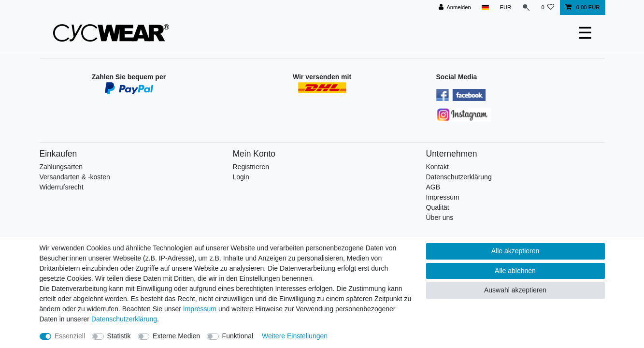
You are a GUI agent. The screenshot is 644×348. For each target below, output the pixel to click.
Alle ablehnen (515, 271)
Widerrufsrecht (62, 187)
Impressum (443, 197)
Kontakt (437, 167)
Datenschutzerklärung (459, 177)
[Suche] (526, 7)
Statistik (119, 336)
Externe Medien (176, 336)
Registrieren (251, 167)
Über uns (440, 217)
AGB (433, 187)
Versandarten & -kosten (75, 177)
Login (241, 177)
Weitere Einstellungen (295, 336)
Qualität (438, 207)
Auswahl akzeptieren (515, 290)
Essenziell (70, 336)
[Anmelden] (455, 7)
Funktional (238, 336)
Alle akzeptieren (515, 251)
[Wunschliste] (548, 7)
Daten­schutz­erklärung (124, 319)
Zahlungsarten (61, 167)
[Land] (485, 7)
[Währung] (505, 7)
